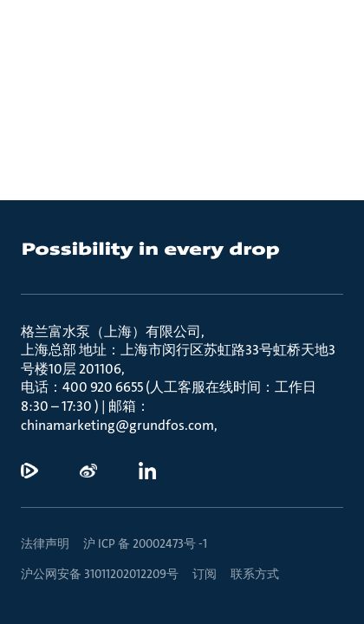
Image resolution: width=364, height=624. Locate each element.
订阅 (205, 574)
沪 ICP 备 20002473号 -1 (145, 543)
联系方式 (255, 574)
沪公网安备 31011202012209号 (100, 574)
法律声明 (45, 543)
